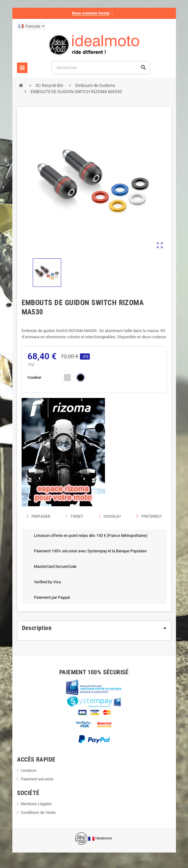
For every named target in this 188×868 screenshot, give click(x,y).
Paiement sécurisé (37, 779)
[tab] (94, 628)
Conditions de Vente (38, 812)
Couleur (34, 377)
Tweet (74, 516)
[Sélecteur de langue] (31, 26)
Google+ (110, 516)
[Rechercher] (101, 68)
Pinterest (149, 516)
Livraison (29, 770)
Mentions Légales (36, 804)
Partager (38, 516)
